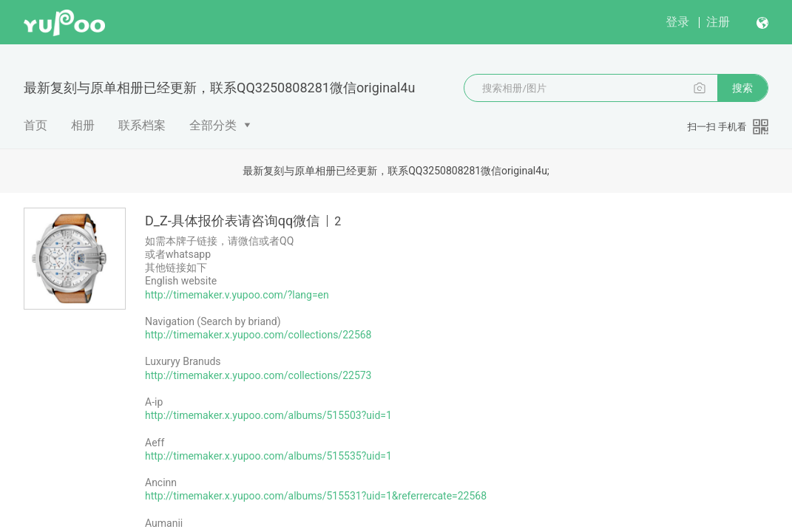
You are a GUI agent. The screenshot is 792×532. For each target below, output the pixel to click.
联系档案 (142, 125)
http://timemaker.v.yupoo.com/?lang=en (237, 295)
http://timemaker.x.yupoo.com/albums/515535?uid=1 (268, 456)
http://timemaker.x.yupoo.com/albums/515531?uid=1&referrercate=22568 (316, 496)
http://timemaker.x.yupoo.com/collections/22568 (258, 335)
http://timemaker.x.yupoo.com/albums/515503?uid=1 (268, 415)
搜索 (742, 88)
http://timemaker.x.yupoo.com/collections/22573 (258, 375)
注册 (718, 22)
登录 (677, 22)
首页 (35, 125)
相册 (83, 125)
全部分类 (213, 125)
